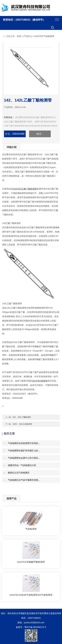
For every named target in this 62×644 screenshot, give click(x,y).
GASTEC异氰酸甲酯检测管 (31, 562)
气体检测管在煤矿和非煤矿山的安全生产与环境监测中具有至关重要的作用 (25, 451)
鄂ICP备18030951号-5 (35, 627)
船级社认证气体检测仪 (19, 473)
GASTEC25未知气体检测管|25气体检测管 (31, 595)
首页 (19, 36)
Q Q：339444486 (15, 134)
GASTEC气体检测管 (45, 36)
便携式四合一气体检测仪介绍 (22, 465)
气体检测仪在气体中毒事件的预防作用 (25, 480)
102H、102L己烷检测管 (22, 424)
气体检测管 (31, 529)
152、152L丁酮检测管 (22, 417)
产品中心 (28, 36)
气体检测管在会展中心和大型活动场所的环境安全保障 (25, 458)
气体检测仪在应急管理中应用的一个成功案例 (25, 443)
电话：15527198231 (40, 135)
